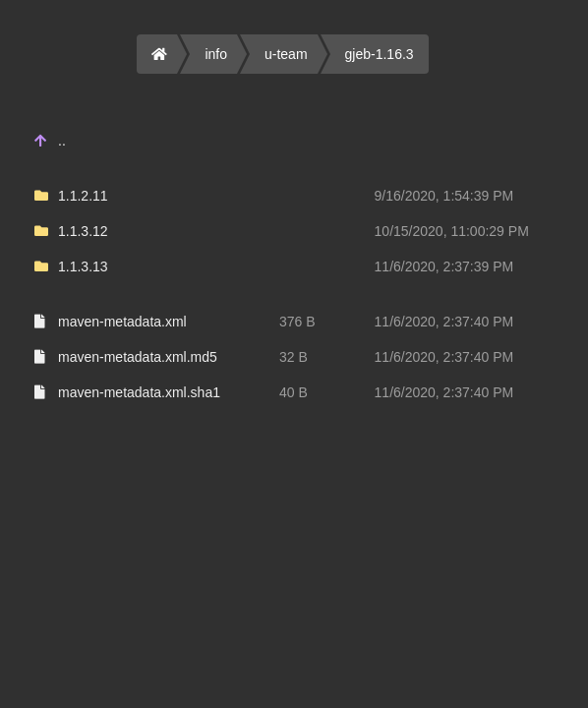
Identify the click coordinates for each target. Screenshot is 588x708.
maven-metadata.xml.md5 (138, 357)
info (216, 54)
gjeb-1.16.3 (380, 54)
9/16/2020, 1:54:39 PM (444, 196)
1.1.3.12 (83, 231)
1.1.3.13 (83, 266)
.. (62, 141)
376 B (297, 322)
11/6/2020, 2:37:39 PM (444, 266)
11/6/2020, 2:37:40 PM (444, 322)
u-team (286, 54)
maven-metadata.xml (122, 322)
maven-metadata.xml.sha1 (139, 392)
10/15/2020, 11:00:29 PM (452, 231)
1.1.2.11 (83, 196)
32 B (294, 357)
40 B (294, 392)
